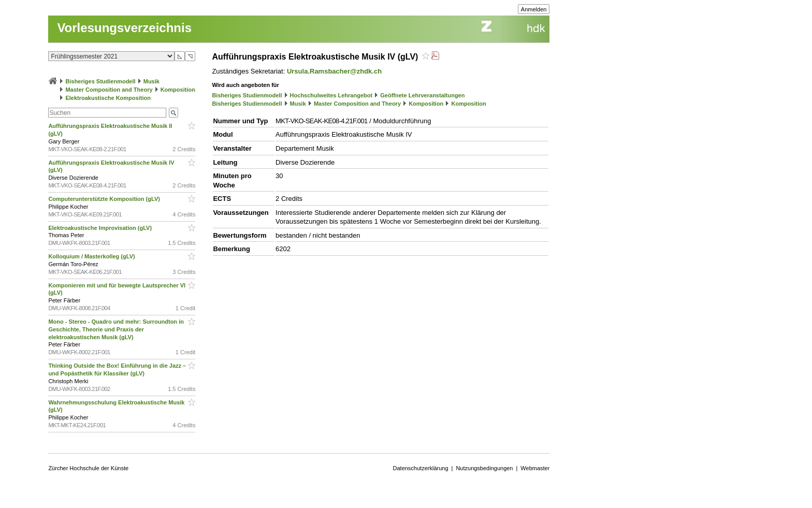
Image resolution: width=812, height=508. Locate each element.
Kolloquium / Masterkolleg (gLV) (92, 256)
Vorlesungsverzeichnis (124, 28)
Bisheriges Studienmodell (101, 81)
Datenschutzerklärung (421, 468)
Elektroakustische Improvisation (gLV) (101, 228)
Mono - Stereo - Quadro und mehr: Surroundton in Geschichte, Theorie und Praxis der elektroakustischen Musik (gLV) (116, 329)
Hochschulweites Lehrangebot (331, 95)
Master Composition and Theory (109, 90)
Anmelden (534, 9)
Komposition (178, 90)
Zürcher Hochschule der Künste (88, 468)
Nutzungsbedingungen (484, 468)
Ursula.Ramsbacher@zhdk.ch (334, 71)
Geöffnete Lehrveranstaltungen (422, 95)
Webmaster (535, 468)
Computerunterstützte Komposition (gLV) (105, 199)
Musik (151, 81)
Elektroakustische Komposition (108, 98)
